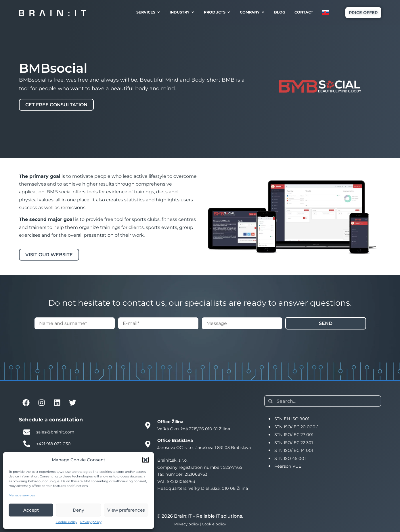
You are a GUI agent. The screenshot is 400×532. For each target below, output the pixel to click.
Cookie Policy (67, 522)
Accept (31, 510)
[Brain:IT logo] (52, 13)
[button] (146, 460)
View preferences (126, 510)
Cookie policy (214, 524)
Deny (78, 510)
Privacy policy (91, 522)
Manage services (22, 495)
